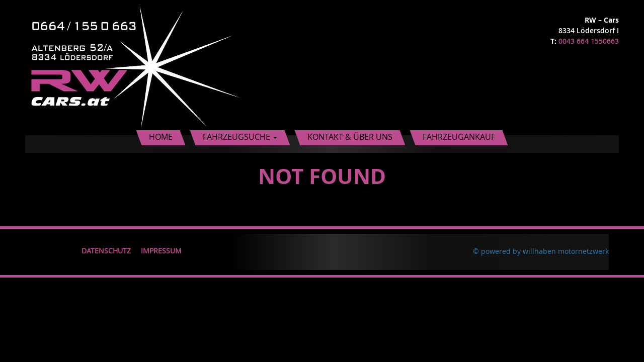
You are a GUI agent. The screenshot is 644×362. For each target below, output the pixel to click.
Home (161, 137)
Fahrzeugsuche (240, 137)
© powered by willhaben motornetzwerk (541, 251)
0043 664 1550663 (589, 41)
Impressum (161, 251)
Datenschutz (106, 251)
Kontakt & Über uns (350, 137)
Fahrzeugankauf (459, 137)
